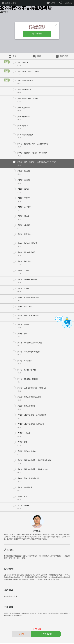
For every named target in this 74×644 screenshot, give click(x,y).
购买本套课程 (37, 34)
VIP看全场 (37, 630)
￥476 (22, 635)
